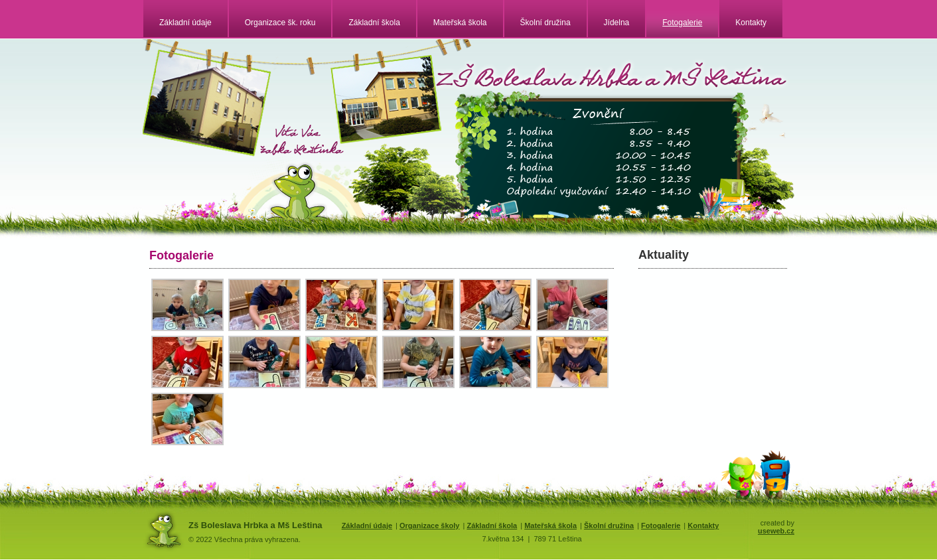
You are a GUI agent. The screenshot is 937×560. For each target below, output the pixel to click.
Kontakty (751, 23)
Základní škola (374, 23)
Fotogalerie (682, 23)
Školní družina (545, 23)
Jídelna (617, 23)
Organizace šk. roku (280, 23)
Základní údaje (185, 23)
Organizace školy (430, 525)
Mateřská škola (460, 23)
